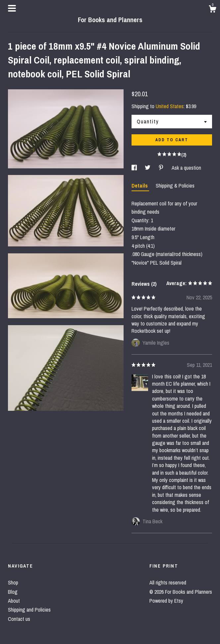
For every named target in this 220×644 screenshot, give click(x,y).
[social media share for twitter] (148, 168)
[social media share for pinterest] (162, 168)
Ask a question (186, 168)
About (14, 601)
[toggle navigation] (12, 8)
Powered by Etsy (166, 601)
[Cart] (212, 10)
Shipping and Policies (29, 610)
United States (170, 106)
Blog (13, 592)
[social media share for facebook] (135, 168)
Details (140, 186)
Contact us (19, 619)
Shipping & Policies (175, 186)
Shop (13, 582)
